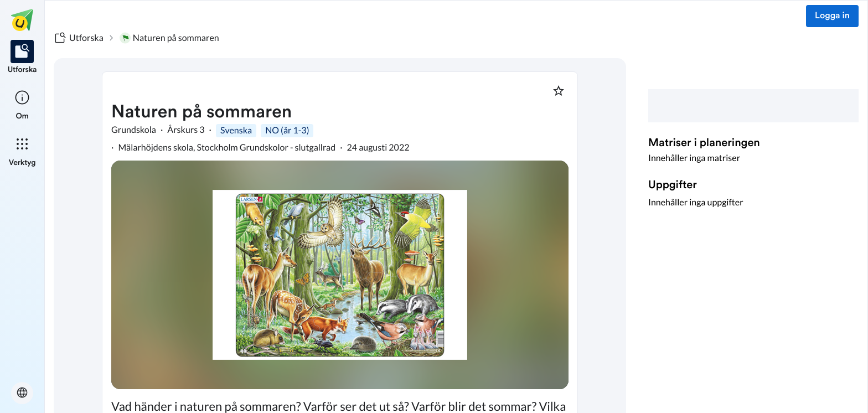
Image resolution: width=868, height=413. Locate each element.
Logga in (832, 16)
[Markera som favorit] (559, 91)
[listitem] (22, 58)
